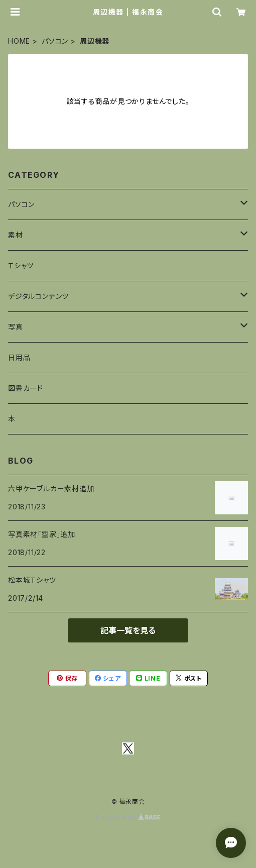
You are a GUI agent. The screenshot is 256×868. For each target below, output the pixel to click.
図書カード (26, 388)
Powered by (128, 818)
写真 (16, 327)
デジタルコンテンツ (38, 296)
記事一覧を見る (128, 630)
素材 (16, 235)
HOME (19, 41)
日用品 (19, 357)
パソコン (55, 41)
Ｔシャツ (21, 265)
